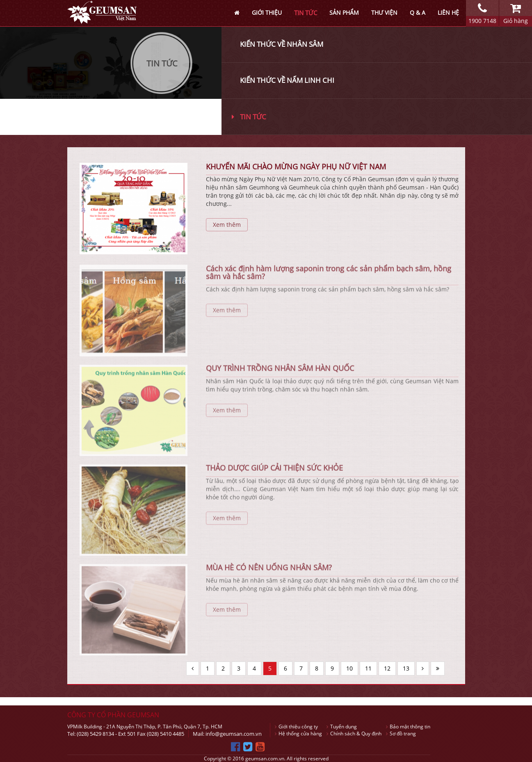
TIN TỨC (306, 13)
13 (406, 668)
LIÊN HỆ (448, 13)
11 (368, 668)
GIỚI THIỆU (267, 13)
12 (387, 668)
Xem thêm (227, 225)
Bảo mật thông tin (408, 727)
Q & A (418, 13)
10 (349, 668)
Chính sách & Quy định (354, 733)
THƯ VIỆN (384, 13)
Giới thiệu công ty (296, 727)
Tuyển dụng (342, 727)
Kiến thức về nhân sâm (282, 44)
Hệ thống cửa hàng (298, 733)
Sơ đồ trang (401, 733)
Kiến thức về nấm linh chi (287, 80)
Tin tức (249, 117)
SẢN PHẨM (344, 13)
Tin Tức (162, 63)
